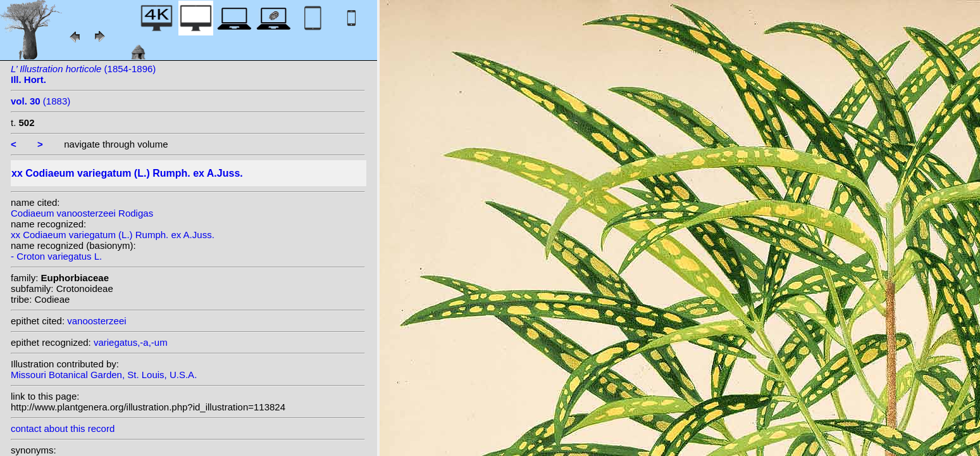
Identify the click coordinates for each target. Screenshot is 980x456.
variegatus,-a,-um (131, 342)
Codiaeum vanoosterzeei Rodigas (82, 213)
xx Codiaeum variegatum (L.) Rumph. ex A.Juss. (113, 235)
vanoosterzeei (96, 321)
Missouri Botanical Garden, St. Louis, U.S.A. (104, 375)
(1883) (40, 101)
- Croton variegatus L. (56, 256)
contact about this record (63, 428)
